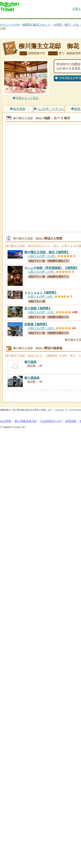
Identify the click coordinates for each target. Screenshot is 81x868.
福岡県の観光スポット (36, 25)
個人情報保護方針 (26, 421)
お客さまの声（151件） (43, 256)
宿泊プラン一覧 (37, 261)
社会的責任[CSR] (51, 421)
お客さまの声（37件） (42, 312)
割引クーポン (68, 16)
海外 (33, 16)
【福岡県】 (47, 252)
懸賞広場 (51, 16)
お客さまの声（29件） (42, 328)
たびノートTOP (10, 25)
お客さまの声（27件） (42, 272)
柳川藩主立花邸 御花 (49, 46)
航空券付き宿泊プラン (58, 261)
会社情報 (6, 421)
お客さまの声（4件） (41, 297)
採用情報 (71, 421)
